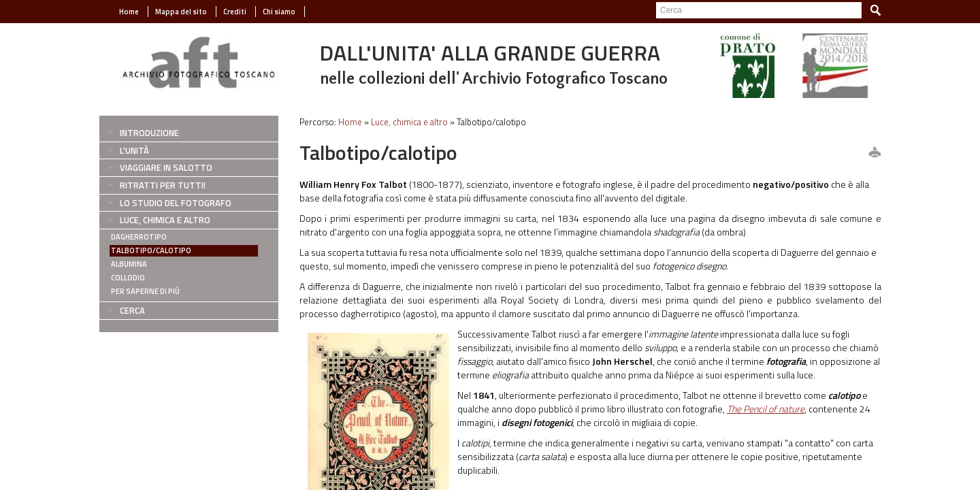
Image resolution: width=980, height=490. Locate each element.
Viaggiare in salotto (166, 167)
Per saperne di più (145, 291)
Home (129, 12)
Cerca (132, 310)
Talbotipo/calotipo (151, 250)
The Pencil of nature (766, 409)
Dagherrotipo (139, 237)
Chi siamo (279, 12)
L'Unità (134, 150)
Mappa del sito (181, 12)
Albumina (129, 264)
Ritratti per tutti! (163, 185)
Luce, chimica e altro (165, 220)
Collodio (128, 278)
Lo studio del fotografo (176, 203)
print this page (875, 153)
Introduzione (149, 133)
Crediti (235, 12)
